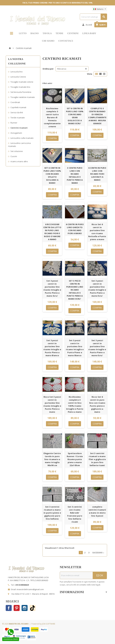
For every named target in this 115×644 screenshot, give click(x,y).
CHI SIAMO (48, 41)
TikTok (32, 608)
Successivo (99, 553)
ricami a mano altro (19, 161)
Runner (14, 123)
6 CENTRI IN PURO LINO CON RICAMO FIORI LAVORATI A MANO (97, 174)
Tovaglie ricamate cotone (22, 82)
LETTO (23, 33)
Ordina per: (48, 69)
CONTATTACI (66, 41)
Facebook (9, 608)
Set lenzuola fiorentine (21, 92)
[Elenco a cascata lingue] (100, 9)
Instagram (25, 608)
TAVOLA (47, 33)
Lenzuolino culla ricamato (22, 138)
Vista (90, 74)
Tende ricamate (18, 118)
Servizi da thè (17, 112)
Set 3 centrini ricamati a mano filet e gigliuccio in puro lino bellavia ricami (97, 459)
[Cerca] (93, 17)
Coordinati (15, 102)
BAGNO (35, 33)
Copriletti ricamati (18, 107)
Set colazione (17, 151)
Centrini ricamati (19, 128)
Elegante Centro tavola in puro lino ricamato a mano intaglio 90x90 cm (52, 459)
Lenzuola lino (17, 72)
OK (100, 575)
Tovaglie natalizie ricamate (23, 97)
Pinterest (17, 608)
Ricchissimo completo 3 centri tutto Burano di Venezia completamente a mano (52, 117)
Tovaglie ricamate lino (20, 87)
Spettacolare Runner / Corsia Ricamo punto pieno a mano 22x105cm (75, 459)
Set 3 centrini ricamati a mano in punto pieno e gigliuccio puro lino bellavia (52, 513)
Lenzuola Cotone (18, 77)
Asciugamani (16, 133)
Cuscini (14, 156)
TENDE (59, 33)
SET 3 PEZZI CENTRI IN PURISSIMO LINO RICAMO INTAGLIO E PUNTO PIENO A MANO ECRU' (75, 290)
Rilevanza (62, 69)
